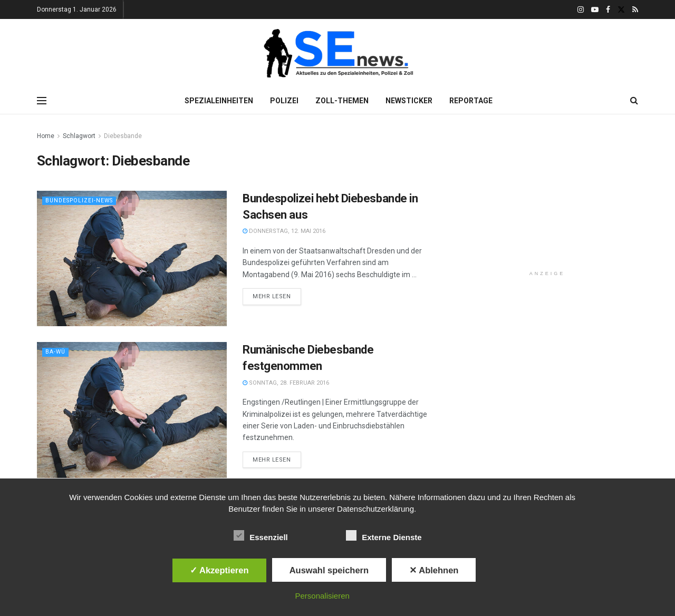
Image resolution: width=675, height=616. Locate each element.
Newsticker (409, 101)
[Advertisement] (547, 196)
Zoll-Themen (342, 101)
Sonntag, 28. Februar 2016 (286, 383)
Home (46, 136)
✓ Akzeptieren (219, 570)
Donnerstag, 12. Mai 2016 (284, 231)
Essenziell (261, 535)
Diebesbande (123, 136)
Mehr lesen (272, 296)
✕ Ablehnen (434, 570)
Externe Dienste (384, 535)
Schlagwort (79, 136)
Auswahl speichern (329, 570)
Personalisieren (322, 596)
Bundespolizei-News (81, 201)
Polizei (284, 101)
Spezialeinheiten (219, 101)
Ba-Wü (56, 352)
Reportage (471, 101)
